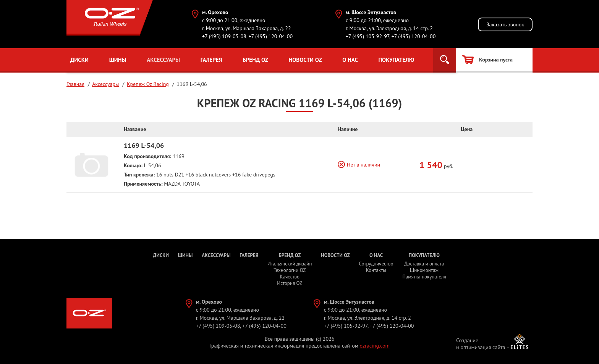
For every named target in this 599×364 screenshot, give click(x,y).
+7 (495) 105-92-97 (367, 36)
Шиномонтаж (424, 270)
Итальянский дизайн (290, 264)
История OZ (290, 283)
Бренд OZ (255, 60)
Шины (118, 60)
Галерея (211, 60)
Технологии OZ (290, 270)
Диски (79, 60)
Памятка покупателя (424, 277)
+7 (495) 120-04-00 (270, 36)
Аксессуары (163, 60)
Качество (290, 277)
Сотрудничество (376, 264)
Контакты (376, 270)
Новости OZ (305, 60)
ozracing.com (374, 346)
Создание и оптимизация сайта (481, 344)
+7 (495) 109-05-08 (224, 36)
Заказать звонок (505, 24)
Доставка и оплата (424, 264)
